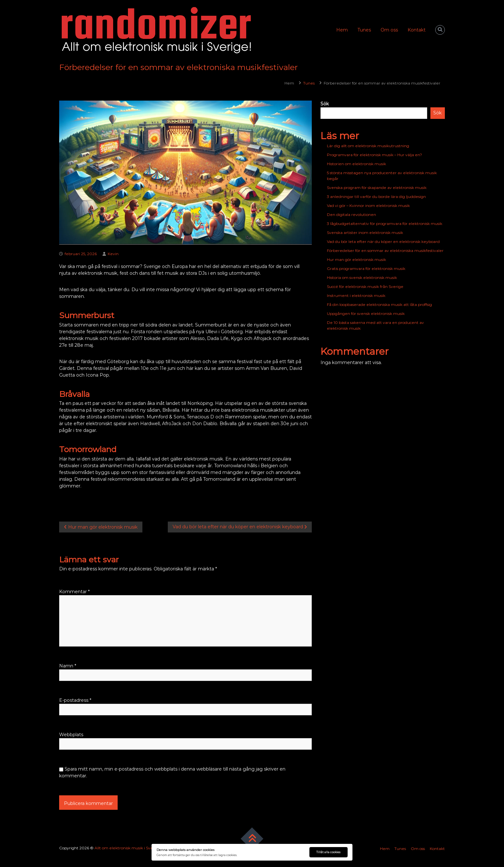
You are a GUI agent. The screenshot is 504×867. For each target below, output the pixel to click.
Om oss (389, 30)
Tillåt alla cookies (328, 852)
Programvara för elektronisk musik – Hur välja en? (374, 155)
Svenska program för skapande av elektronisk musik (377, 188)
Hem (342, 30)
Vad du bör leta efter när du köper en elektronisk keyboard (383, 241)
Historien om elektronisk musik (356, 164)
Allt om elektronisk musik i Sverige (128, 848)
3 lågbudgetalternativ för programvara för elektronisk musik (385, 223)
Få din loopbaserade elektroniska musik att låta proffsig (379, 304)
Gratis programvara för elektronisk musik (366, 268)
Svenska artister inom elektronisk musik (365, 232)
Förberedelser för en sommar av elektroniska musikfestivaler (385, 250)
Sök (325, 104)
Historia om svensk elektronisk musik (362, 277)
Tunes (364, 30)
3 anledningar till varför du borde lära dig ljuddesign (376, 197)
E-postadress (75, 700)
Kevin (113, 254)
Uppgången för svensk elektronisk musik (366, 313)
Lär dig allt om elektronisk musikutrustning (368, 146)
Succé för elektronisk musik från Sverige (365, 286)
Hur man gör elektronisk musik (356, 259)
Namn (68, 666)
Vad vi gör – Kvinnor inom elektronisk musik (368, 206)
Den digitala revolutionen (351, 215)
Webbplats (71, 735)
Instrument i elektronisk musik (356, 295)
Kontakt (417, 30)
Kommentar (74, 592)
